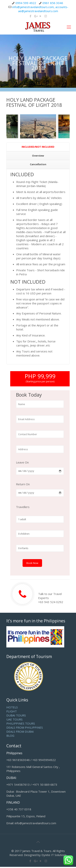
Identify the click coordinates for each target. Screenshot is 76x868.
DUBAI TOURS (16, 716)
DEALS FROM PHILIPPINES (25, 729)
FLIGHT (12, 712)
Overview (38, 156)
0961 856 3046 (53, 3)
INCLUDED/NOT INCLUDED (38, 147)
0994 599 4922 (26, 3)
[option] (38, 126)
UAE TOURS (14, 721)
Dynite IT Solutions (54, 856)
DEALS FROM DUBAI (20, 733)
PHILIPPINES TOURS (21, 725)
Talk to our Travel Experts (50, 597)
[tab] (38, 147)
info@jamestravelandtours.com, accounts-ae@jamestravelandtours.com (40, 9)
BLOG (10, 737)
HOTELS (12, 708)
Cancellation (38, 164)
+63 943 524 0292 (51, 603)
